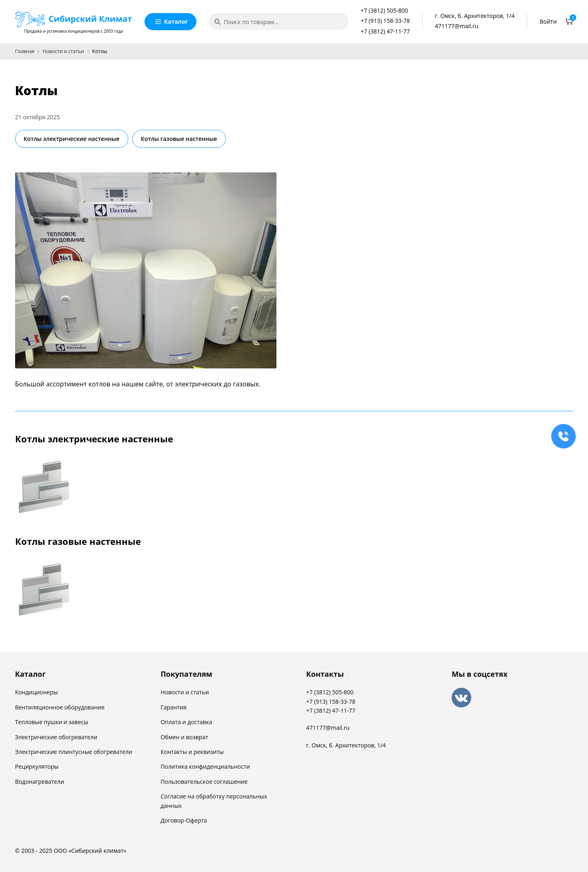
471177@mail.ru (457, 26)
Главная (25, 51)
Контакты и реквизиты (192, 752)
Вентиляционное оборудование (60, 707)
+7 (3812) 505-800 (384, 10)
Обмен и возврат (184, 737)
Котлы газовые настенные (179, 139)
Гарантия (174, 707)
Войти (548, 21)
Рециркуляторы (37, 766)
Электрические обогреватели (56, 737)
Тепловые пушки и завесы (52, 722)
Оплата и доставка (186, 722)
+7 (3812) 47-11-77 (385, 31)
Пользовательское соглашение (204, 782)
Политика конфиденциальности (205, 766)
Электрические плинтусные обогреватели (74, 752)
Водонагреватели (40, 782)
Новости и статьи (63, 51)
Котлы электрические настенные (72, 139)
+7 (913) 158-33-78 (385, 21)
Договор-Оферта (184, 820)
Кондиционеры (37, 692)
